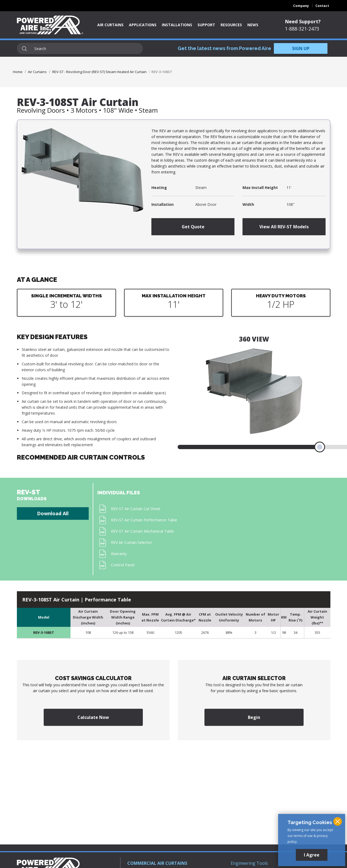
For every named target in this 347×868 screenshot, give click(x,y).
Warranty (119, 554)
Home (18, 72)
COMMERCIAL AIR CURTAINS (157, 863)
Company (301, 6)
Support (206, 25)
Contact (322, 6)
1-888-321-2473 (302, 29)
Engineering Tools (249, 863)
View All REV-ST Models (284, 227)
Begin (254, 717)
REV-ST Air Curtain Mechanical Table (142, 531)
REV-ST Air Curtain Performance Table (144, 520)
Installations (177, 25)
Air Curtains (110, 25)
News (253, 25)
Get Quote (193, 227)
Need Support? (303, 21)
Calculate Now (93, 717)
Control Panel (123, 565)
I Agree (312, 855)
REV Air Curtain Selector (131, 542)
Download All (53, 513)
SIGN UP (301, 48)
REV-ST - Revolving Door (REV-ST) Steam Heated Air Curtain (99, 72)
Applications (143, 25)
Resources (231, 25)
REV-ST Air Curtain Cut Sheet (136, 509)
